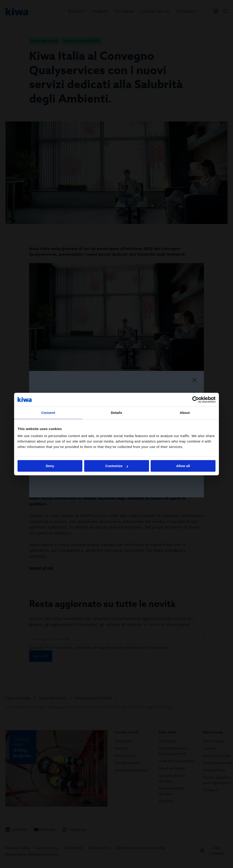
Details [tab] (116, 413)
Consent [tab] (48, 413)
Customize (117, 466)
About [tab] (185, 413)
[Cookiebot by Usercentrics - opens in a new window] (196, 400)
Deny (50, 466)
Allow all (183, 466)
